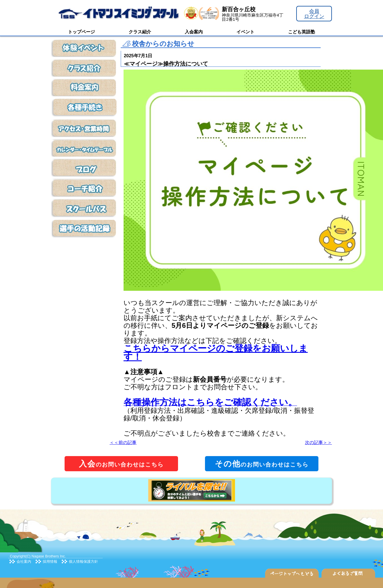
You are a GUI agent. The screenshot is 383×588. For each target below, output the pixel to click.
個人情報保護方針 (83, 561)
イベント (245, 32)
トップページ (81, 32)
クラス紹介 (140, 32)
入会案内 (194, 32)
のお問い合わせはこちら (121, 464)
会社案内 (24, 561)
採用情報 (50, 561)
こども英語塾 (302, 32)
